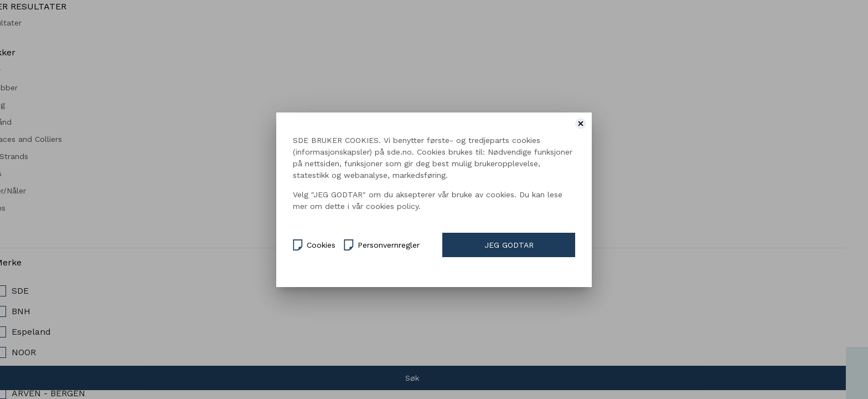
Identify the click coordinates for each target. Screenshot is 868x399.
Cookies (314, 244)
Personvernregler (382, 244)
